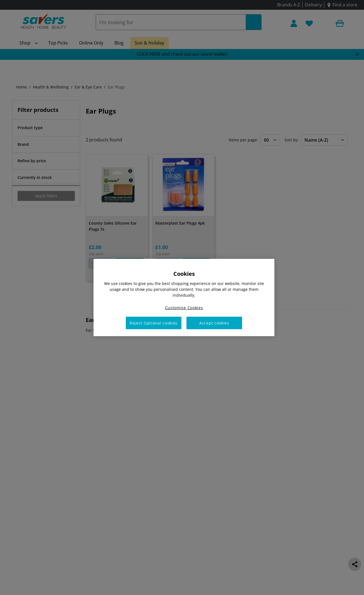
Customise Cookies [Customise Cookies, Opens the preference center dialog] (184, 308)
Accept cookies (214, 323)
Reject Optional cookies (154, 323)
